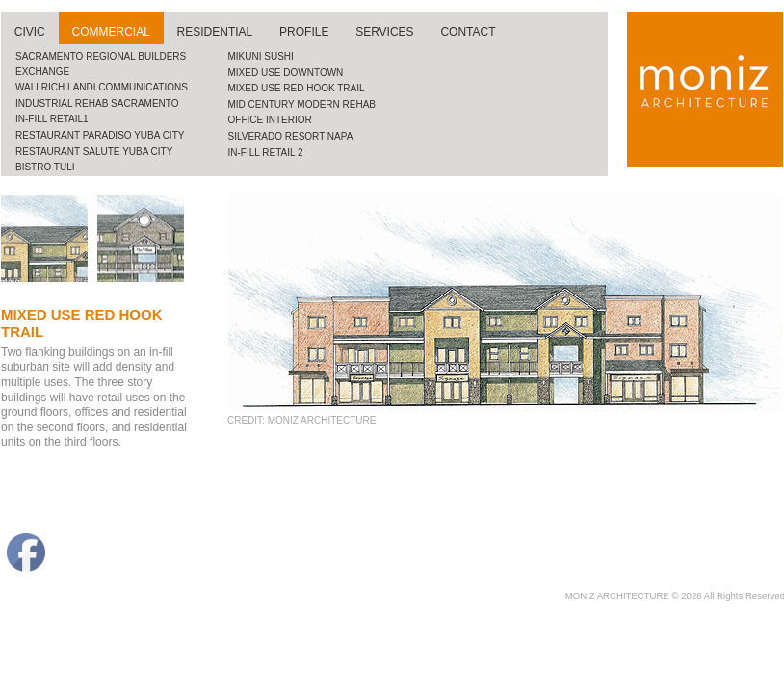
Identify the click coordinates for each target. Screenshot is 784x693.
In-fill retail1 (52, 119)
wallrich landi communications (102, 87)
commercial (111, 32)
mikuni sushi (261, 56)
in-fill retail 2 (266, 153)
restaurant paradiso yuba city (100, 135)
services (384, 32)
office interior (270, 120)
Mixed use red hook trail (297, 88)
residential (215, 32)
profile (304, 32)
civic (30, 32)
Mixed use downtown (286, 73)
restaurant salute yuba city (94, 152)
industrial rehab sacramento (97, 103)
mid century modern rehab (302, 104)
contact (468, 32)
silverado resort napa (291, 136)
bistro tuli (45, 167)
